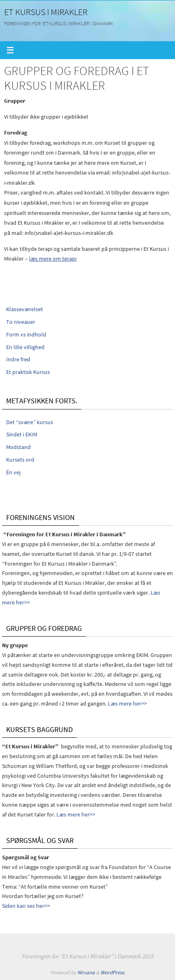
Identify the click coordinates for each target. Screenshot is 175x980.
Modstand (18, 447)
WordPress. (113, 972)
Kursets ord (20, 460)
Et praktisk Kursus (28, 372)
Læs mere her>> (127, 703)
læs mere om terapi (53, 259)
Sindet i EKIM (22, 434)
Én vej (13, 472)
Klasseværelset (25, 309)
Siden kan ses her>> (26, 906)
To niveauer (21, 322)
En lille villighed (25, 347)
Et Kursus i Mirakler (46, 12)
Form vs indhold (26, 334)
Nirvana (86, 972)
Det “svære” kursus (30, 422)
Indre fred (18, 359)
